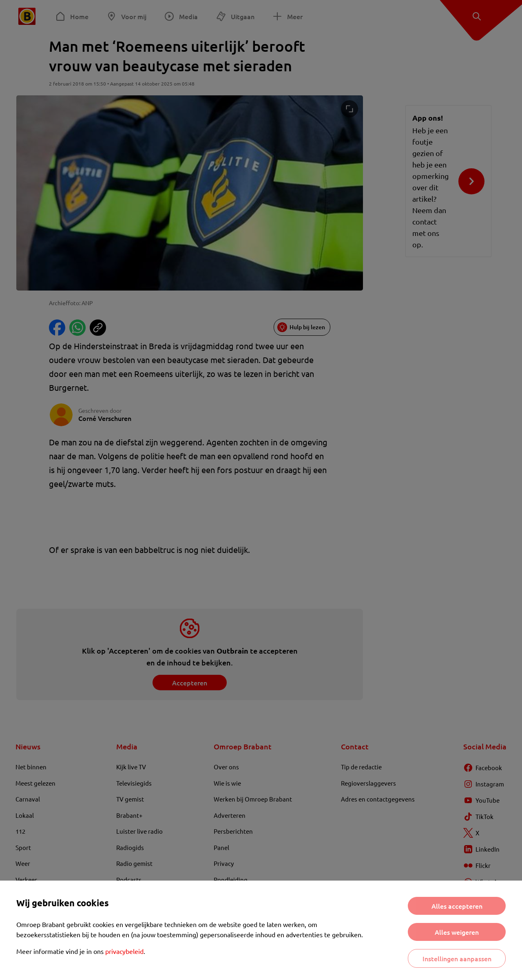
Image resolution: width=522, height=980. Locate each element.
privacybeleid (124, 951)
